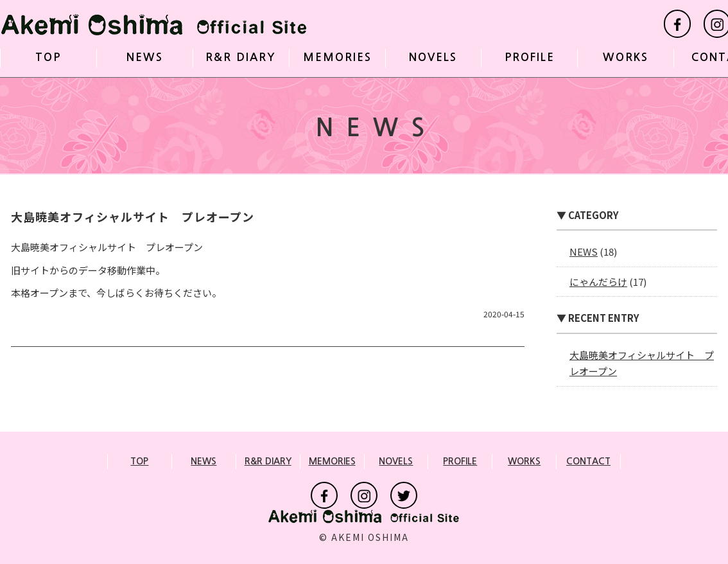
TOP (48, 57)
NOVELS (433, 57)
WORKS (626, 57)
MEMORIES (337, 57)
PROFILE (530, 57)
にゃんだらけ (598, 282)
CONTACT (588, 461)
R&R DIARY (241, 57)
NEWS (145, 57)
